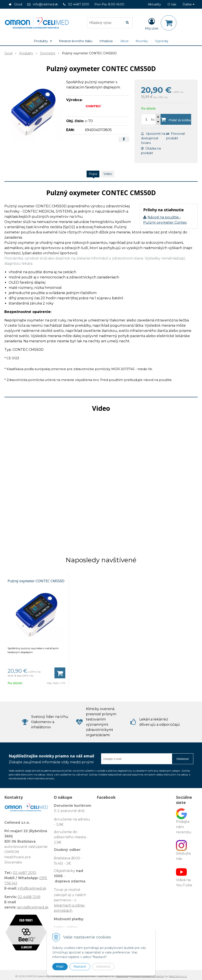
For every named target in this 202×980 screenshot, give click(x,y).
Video (108, 174)
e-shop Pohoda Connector (148, 976)
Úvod (18, 4)
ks (153, 120)
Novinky (142, 41)
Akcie (125, 41)
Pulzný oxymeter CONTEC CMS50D (36, 581)
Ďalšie (189, 4)
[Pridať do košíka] (176, 119)
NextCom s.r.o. (178, 976)
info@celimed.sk (45, 4)
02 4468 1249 (29, 897)
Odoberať (183, 759)
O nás (172, 4)
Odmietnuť (103, 967)
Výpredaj (162, 41)
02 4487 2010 (79, 4)
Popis (93, 174)
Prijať (60, 967)
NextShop (122, 976)
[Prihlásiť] (152, 24)
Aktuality (154, 4)
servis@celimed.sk (33, 907)
